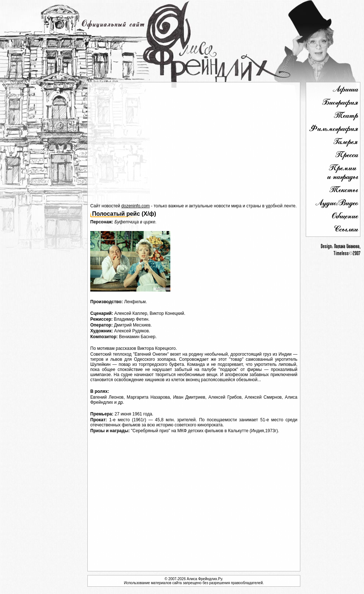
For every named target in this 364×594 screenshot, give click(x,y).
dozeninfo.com (135, 206)
